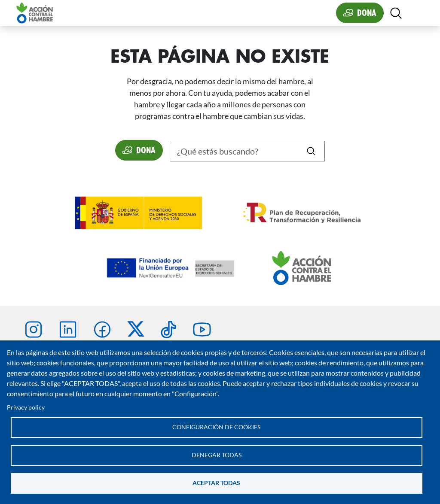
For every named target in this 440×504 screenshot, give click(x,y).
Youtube (202, 330)
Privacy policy (26, 407)
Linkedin (68, 330)
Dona (367, 13)
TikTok (168, 330)
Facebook (102, 330)
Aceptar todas (216, 483)
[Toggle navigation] (415, 13)
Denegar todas (217, 455)
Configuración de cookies (216, 427)
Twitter (136, 329)
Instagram (34, 330)
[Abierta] (396, 13)
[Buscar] (247, 151)
